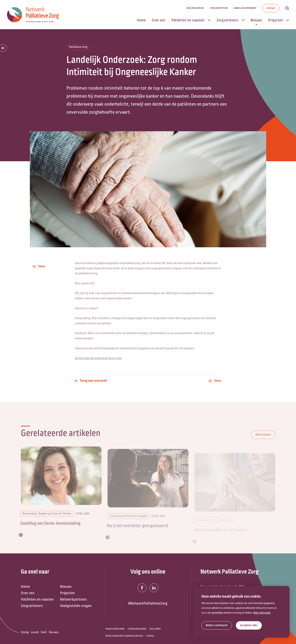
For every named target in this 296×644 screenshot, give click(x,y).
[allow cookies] (249, 625)
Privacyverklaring (115, 629)
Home (25, 587)
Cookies (150, 636)
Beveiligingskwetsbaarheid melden (124, 636)
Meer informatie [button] (262, 613)
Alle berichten (263, 442)
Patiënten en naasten (37, 599)
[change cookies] (217, 625)
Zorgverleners (32, 606)
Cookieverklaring (137, 629)
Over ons (28, 593)
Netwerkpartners (73, 599)
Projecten (67, 593)
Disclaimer (155, 629)
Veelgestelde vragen (76, 606)
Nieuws (66, 587)
